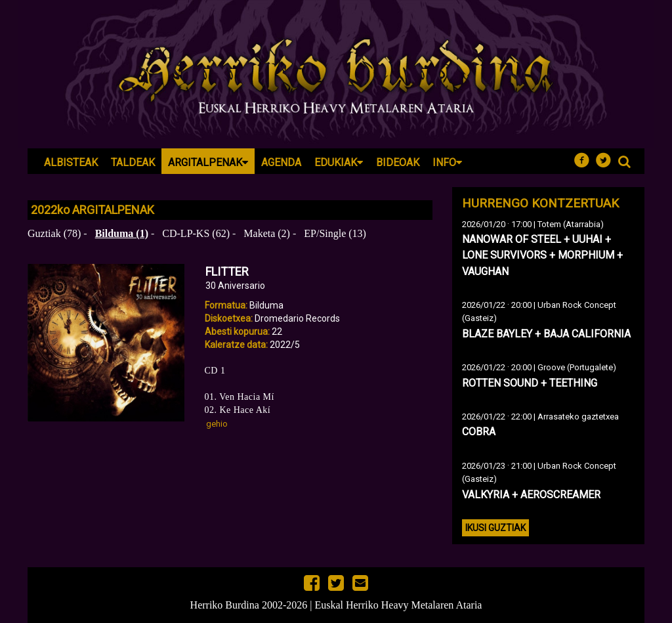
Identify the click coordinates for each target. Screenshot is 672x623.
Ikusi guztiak (495, 528)
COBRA (479, 432)
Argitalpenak (208, 162)
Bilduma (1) (122, 233)
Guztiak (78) (54, 233)
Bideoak (398, 162)
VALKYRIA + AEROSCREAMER (531, 495)
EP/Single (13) (335, 233)
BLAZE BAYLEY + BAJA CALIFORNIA (546, 334)
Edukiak (339, 162)
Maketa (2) (267, 233)
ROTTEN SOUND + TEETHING (530, 383)
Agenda (281, 162)
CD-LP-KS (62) (196, 233)
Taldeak (133, 162)
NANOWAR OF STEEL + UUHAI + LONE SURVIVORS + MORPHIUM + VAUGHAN (542, 255)
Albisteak (71, 162)
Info (447, 162)
